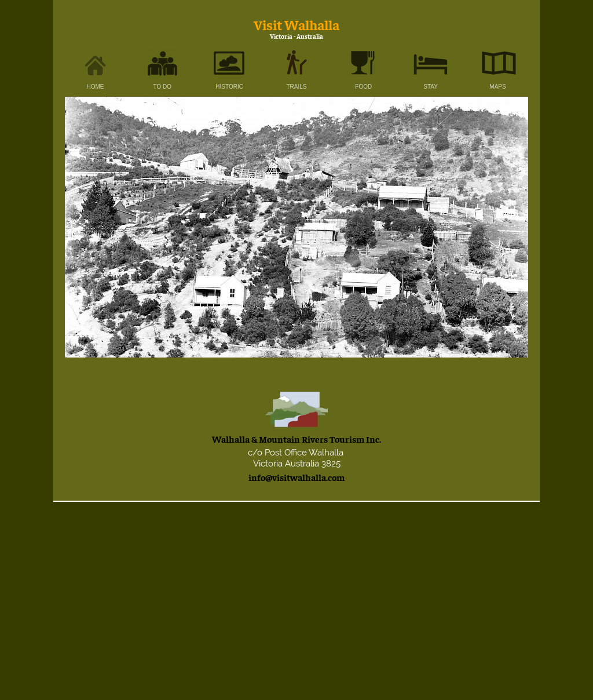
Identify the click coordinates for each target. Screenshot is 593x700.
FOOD (363, 87)
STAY (431, 87)
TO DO (162, 87)
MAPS (497, 87)
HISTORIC (229, 87)
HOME (96, 87)
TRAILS (296, 87)
